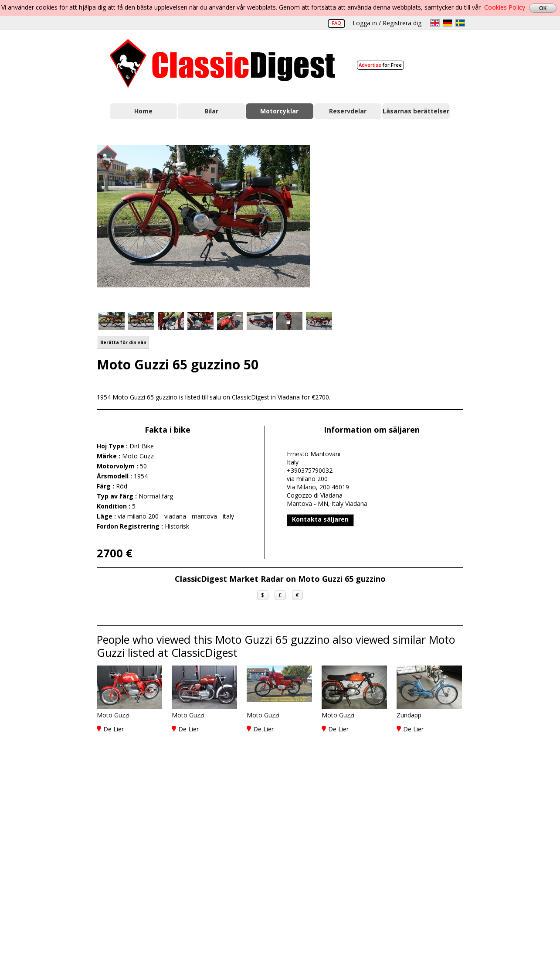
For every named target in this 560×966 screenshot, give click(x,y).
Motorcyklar (279, 111)
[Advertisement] (396, 224)
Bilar (211, 111)
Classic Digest (222, 63)
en (435, 23)
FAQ (336, 23)
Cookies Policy (505, 7)
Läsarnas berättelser (416, 111)
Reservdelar (348, 111)
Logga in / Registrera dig (387, 23)
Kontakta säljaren (320, 519)
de (448, 23)
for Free (380, 65)
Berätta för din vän (123, 342)
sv (460, 23)
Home (143, 111)
